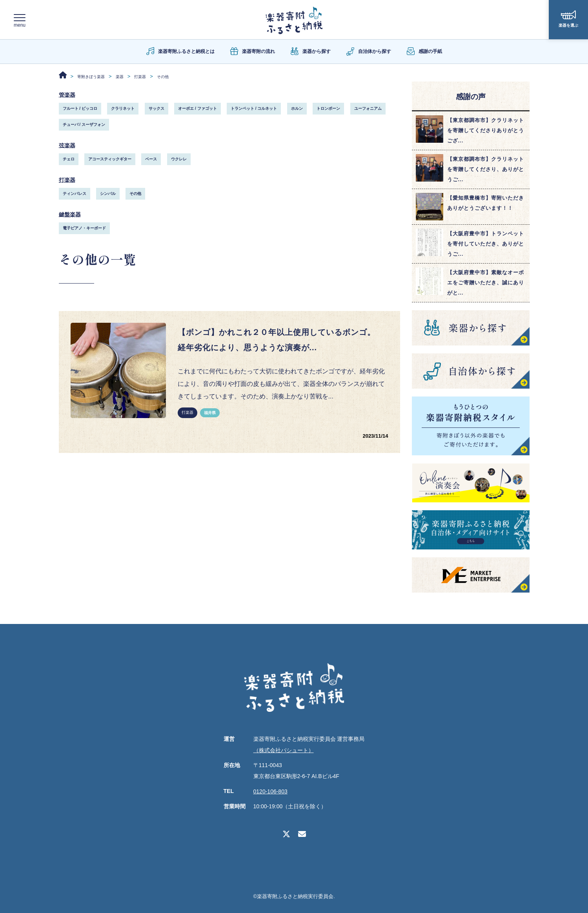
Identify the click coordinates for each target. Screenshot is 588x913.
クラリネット (123, 108)
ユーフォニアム (368, 108)
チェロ (69, 159)
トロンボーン (328, 108)
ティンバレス (75, 194)
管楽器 (68, 94)
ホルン (297, 108)
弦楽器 (68, 145)
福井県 (210, 418)
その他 (135, 194)
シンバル (108, 194)
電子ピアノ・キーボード (84, 229)
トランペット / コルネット (254, 108)
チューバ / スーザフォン (84, 125)
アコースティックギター (110, 159)
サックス (157, 108)
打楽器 (68, 180)
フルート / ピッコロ (80, 108)
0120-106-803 (270, 791)
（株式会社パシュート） (284, 750)
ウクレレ (179, 159)
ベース (151, 159)
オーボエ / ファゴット (197, 108)
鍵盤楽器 (71, 215)
